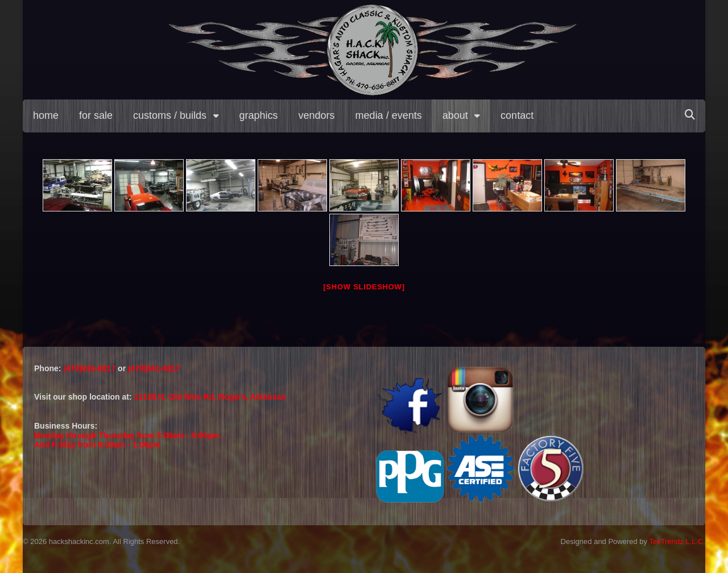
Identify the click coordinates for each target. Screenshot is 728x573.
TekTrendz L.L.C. (677, 541)
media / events (389, 115)
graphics (259, 115)
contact (517, 115)
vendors (317, 115)
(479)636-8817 (90, 368)
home (46, 115)
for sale (96, 115)
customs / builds (170, 115)
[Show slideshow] (364, 287)
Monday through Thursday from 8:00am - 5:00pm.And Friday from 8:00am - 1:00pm (128, 440)
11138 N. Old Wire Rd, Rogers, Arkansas (210, 397)
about (455, 115)
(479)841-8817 (154, 368)
